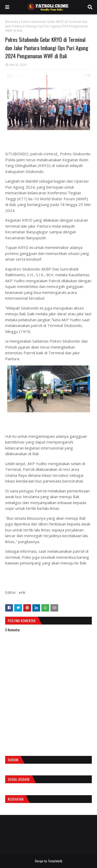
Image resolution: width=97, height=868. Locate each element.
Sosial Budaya (19, 779)
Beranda (12, 22)
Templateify (55, 861)
